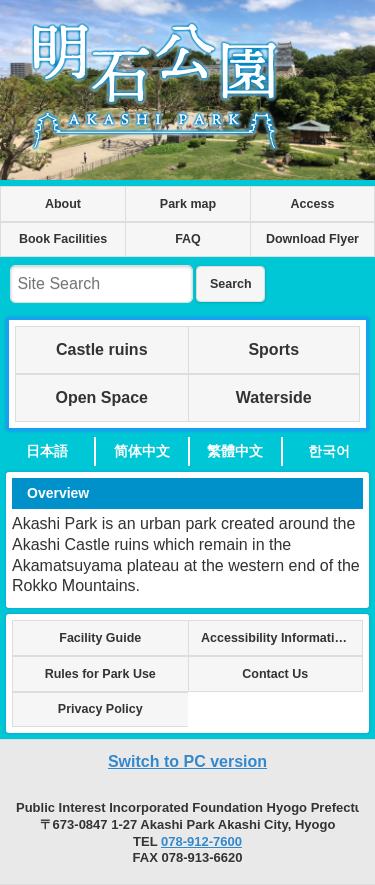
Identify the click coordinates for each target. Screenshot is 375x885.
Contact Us (275, 674)
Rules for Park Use (100, 674)
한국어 (329, 451)
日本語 (47, 451)
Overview (58, 493)
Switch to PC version (187, 761)
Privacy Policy (100, 709)
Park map (188, 204)
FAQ (188, 239)
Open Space (102, 397)
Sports (273, 349)
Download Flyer (312, 239)
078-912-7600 (201, 841)
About (63, 204)
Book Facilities (63, 239)
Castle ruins (102, 349)
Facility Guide (100, 638)
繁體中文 (235, 451)
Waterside (274, 397)
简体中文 (142, 451)
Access (313, 204)
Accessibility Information (275, 638)
